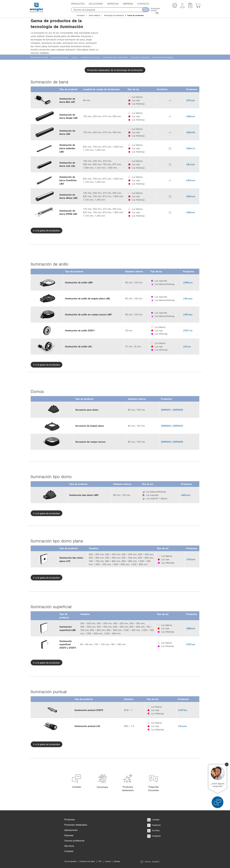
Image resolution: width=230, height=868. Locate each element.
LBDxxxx (191, 196)
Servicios (113, 4)
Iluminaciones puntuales (163, 57)
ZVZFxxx (191, 644)
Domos (75, 57)
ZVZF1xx (188, 330)
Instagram (154, 836)
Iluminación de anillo (60, 57)
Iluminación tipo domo (91, 57)
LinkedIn (153, 820)
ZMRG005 (166, 442)
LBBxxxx (191, 628)
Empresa (128, 4)
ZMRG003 (166, 426)
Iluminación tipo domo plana (115, 57)
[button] (175, 6)
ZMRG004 (178, 426)
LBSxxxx (191, 116)
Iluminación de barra (39, 57)
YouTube (153, 830)
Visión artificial (94, 15)
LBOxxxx (191, 180)
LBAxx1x (191, 148)
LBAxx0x (191, 132)
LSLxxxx (182, 726)
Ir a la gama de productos (46, 230)
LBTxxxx (191, 100)
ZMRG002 (178, 410)
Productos (78, 4)
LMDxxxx (186, 495)
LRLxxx (187, 346)
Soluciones (96, 4)
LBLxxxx (191, 164)
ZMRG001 (166, 410)
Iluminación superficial (140, 57)
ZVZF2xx (183, 710)
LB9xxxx (191, 212)
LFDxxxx (191, 559)
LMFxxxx (188, 314)
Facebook (154, 825)
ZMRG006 (178, 442)
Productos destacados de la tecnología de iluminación (115, 70)
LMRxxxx (188, 282)
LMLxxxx (188, 298)
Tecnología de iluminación (114, 15)
